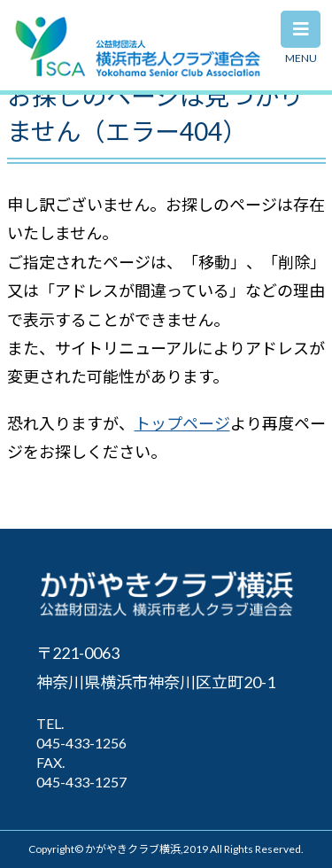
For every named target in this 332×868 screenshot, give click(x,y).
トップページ (182, 423)
